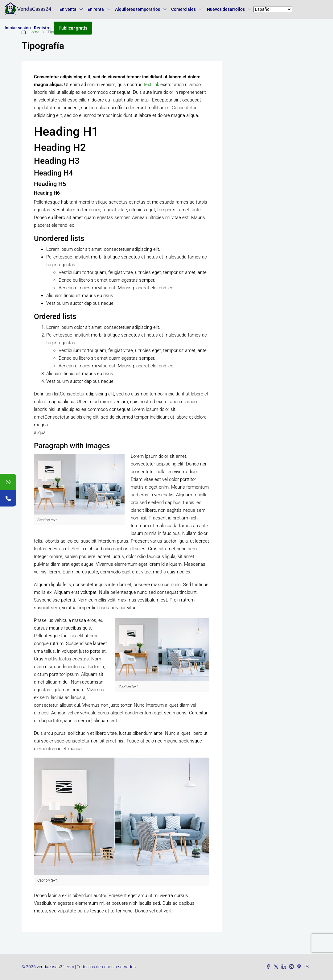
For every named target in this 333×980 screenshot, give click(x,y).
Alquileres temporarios (138, 9)
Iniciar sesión (18, 28)
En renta (96, 9)
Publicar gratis (73, 28)
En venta (68, 9)
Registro (42, 28)
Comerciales (183, 9)
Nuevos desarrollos (226, 9)
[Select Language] (273, 9)
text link (151, 85)
